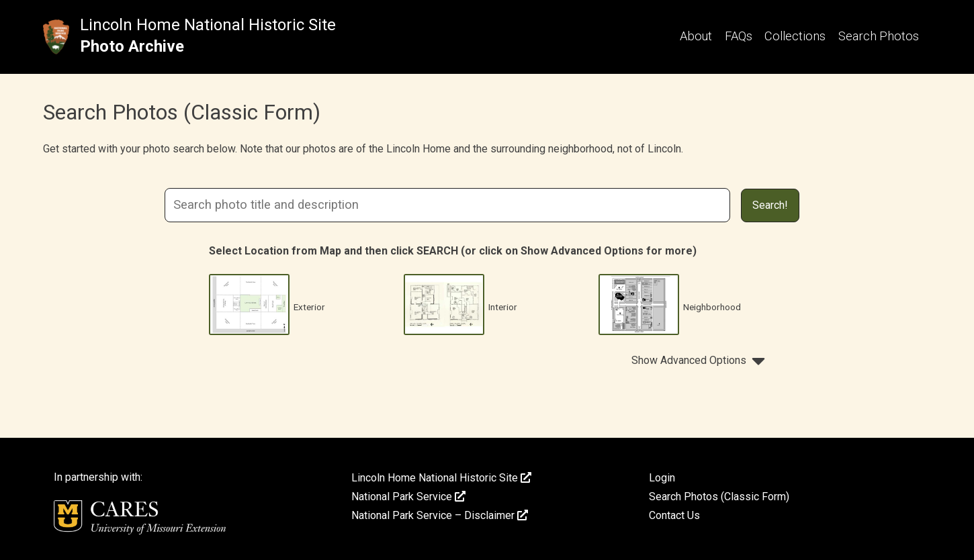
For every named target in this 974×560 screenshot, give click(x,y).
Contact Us (674, 515)
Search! (770, 205)
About (696, 36)
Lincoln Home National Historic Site (208, 25)
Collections (795, 36)
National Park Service (408, 497)
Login (662, 478)
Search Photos (879, 36)
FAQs (739, 36)
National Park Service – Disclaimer (440, 515)
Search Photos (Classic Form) (719, 497)
